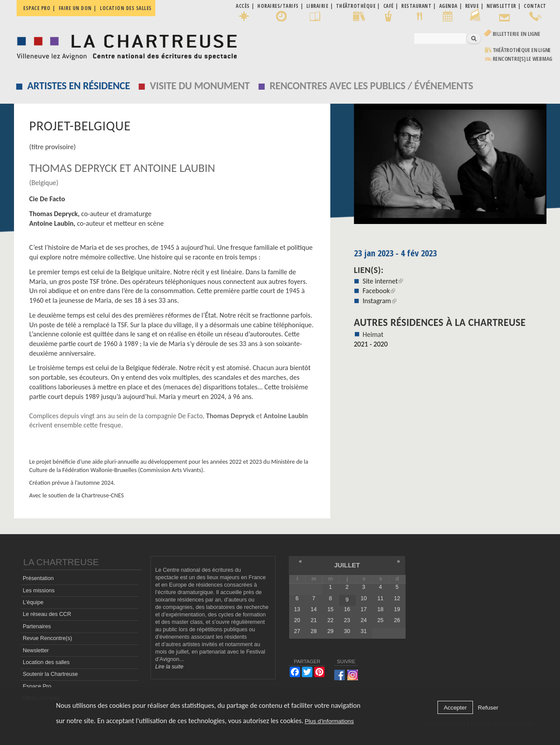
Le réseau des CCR (47, 614)
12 (397, 598)
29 (330, 631)
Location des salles (126, 8)
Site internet (383, 281)
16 (347, 609)
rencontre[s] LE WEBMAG (523, 59)
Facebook (379, 291)
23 (347, 620)
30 (347, 631)
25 (380, 620)
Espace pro (37, 8)
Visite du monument (200, 86)
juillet (347, 565)
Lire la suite (169, 667)
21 (314, 620)
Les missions (39, 591)
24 (364, 620)
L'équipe (33, 602)
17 (364, 609)
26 (397, 620)
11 (380, 598)
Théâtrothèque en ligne (522, 50)
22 (330, 620)
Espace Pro (37, 686)
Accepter (455, 708)
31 (364, 631)
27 (297, 631)
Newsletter (36, 651)
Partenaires (37, 626)
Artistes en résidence (79, 86)
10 (364, 598)
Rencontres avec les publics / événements (371, 86)
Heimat (373, 334)
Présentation (38, 578)
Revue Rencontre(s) (47, 638)
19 (397, 609)
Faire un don (75, 8)
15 (330, 609)
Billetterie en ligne (516, 34)
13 (297, 609)
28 (314, 631)
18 (380, 609)
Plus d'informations (329, 721)
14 (314, 609)
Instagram (380, 301)
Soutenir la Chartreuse (50, 674)
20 (297, 620)
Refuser (488, 708)
